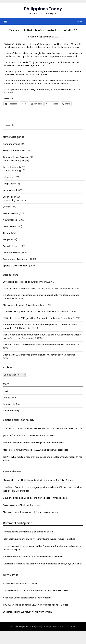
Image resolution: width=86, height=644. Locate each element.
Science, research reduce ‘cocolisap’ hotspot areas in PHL (34, 443)
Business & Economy (14, 151)
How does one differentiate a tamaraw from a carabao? (34, 557)
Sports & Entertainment (16, 266)
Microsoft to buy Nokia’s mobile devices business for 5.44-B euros (38, 480)
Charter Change (13, 171)
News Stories (10, 220)
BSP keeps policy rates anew (18, 282)
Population (10, 184)
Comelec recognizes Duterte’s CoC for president (30, 311)
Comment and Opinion (15, 157)
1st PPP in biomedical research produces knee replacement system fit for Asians (42, 459)
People (7, 239)
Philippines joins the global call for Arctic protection (30, 512)
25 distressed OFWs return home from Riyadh (27, 612)
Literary (7, 207)
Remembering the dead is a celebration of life (28, 532)
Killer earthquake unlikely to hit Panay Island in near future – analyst (39, 539)
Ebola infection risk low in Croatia (21, 583)
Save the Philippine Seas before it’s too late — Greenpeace (35, 498)
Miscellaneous (11, 213)
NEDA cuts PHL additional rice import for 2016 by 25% (31, 288)
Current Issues (11, 167)
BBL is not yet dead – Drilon (17, 305)
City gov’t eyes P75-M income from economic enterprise (34, 345)
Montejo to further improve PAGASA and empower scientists (36, 450)
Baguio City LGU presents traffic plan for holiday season (33, 355)
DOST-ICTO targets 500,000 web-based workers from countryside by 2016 (43, 428)
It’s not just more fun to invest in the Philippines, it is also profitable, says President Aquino (42, 548)
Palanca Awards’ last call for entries (22, 505)
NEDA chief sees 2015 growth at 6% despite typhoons (32, 318)
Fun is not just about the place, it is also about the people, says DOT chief (43, 564)
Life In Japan (10, 197)
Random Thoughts (14, 160)
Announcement (11, 144)
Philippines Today (43, 9)
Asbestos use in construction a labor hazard (27, 598)
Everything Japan (14, 200)
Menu (79, 21)
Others (7, 233)
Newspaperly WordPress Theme (60, 627)
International (10, 190)
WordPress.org (11, 411)
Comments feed (12, 404)
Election (9, 177)
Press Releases (11, 246)
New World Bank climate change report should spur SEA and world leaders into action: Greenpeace (43, 489)
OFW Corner (9, 226)
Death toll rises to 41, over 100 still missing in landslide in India (35, 590)
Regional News (11, 253)
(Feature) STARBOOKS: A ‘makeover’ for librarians (29, 436)
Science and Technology (16, 259)
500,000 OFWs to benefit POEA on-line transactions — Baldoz (36, 605)
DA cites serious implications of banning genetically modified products (41, 295)
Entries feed (9, 398)
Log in (6, 391)
